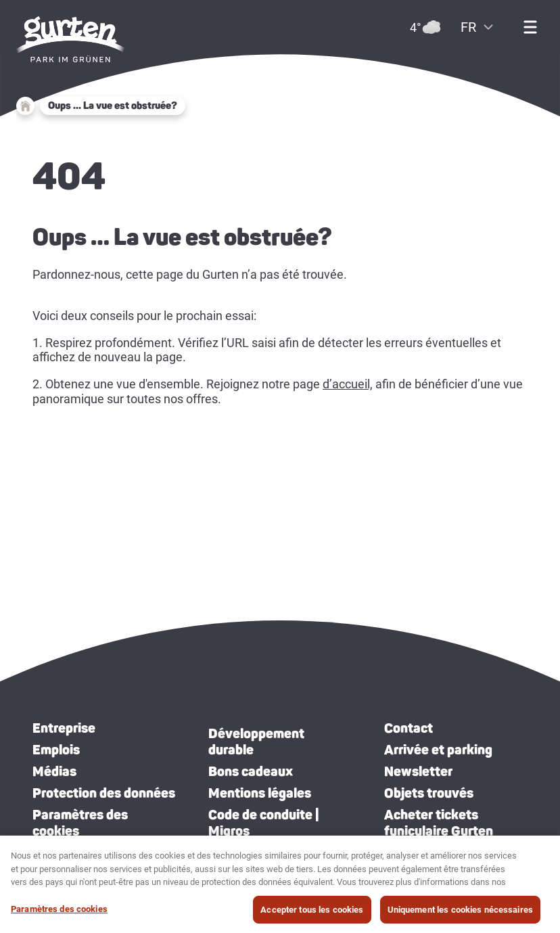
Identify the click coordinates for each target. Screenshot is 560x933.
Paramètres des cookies (80, 823)
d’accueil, (348, 384)
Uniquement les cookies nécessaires (460, 914)
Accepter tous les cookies (312, 914)
